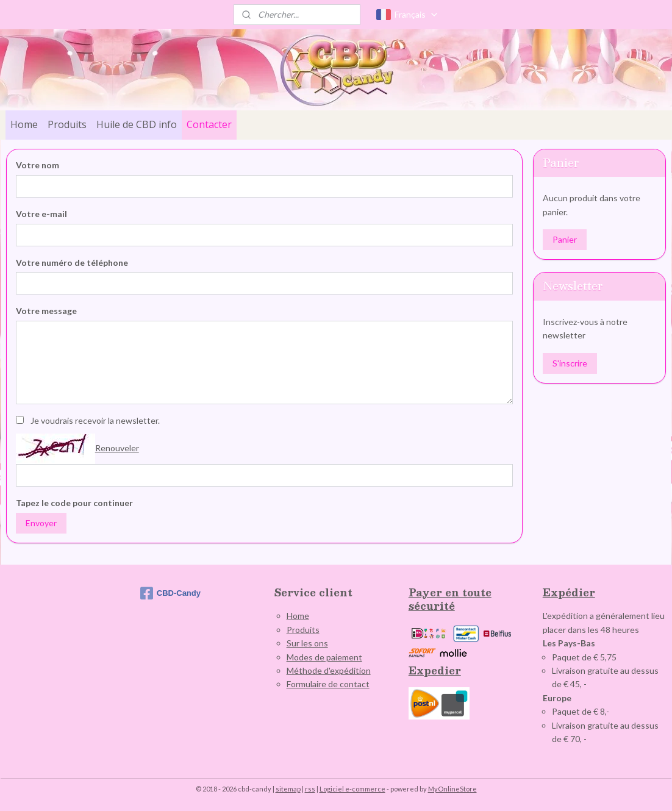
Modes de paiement (324, 657)
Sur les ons (307, 643)
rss (310, 789)
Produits (67, 124)
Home (24, 124)
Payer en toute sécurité (450, 599)
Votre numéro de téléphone (72, 263)
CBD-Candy (170, 593)
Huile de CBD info (137, 124)
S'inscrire (570, 363)
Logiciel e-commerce (352, 789)
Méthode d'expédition (329, 670)
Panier (565, 239)
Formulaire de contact (328, 684)
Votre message (46, 311)
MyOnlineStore (452, 789)
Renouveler (117, 448)
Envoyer (41, 523)
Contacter (209, 124)
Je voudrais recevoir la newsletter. (95, 420)
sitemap (288, 789)
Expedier (435, 670)
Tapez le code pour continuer (74, 503)
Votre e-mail (41, 214)
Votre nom (38, 165)
